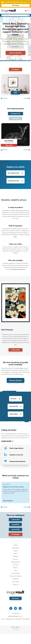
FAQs (16, 570)
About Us (15, 568)
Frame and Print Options (16, 576)
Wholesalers (15, 579)
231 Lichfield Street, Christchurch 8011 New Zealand (16, 619)
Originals (16, 551)
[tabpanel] (15, 84)
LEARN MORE (7, 441)
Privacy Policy (16, 629)
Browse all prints (16, 53)
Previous (4, 98)
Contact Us (15, 584)
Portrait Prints (15, 118)
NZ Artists (15, 559)
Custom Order (15, 582)
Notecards (15, 556)
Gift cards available (15, 260)
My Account (15, 598)
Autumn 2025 (15, 529)
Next (27, 98)
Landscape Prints (15, 114)
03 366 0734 (15, 613)
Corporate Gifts (15, 573)
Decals (15, 553)
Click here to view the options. (18, 269)
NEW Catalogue (16, 5)
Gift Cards (15, 565)
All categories (15, 69)
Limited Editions (16, 548)
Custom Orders (15, 350)
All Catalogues (16, 534)
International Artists (15, 562)
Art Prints (15, 545)
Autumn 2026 (15, 519)
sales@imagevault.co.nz (15, 616)
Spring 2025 (16, 524)
